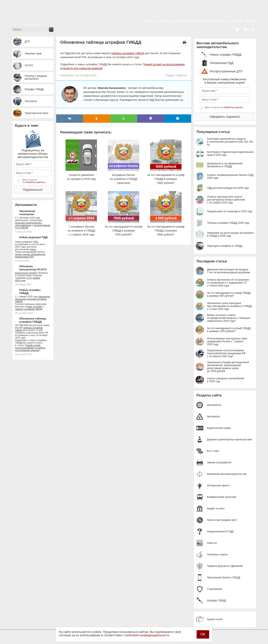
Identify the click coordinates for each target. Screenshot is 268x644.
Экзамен (200, 21)
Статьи (149, 21)
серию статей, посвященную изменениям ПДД (30, 256)
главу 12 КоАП (34, 307)
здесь (33, 249)
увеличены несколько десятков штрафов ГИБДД (33, 299)
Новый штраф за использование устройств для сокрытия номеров (30, 348)
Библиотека (165, 21)
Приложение (219, 21)
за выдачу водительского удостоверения (28, 224)
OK (203, 634)
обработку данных (35, 182)
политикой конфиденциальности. (147, 635)
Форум (250, 21)
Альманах (184, 21)
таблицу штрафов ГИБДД (29, 309)
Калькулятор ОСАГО (26, 273)
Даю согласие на (34, 181)
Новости (182, 75)
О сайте (236, 21)
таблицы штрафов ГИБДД (128, 53)
